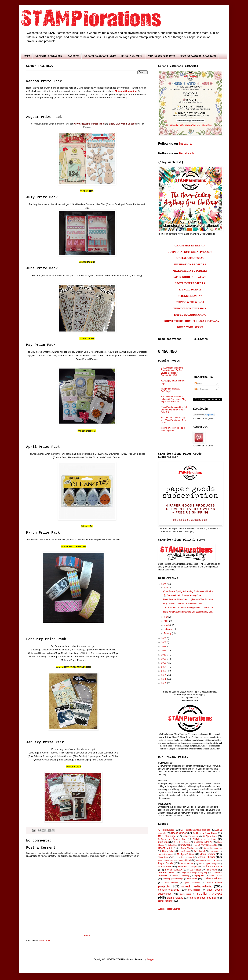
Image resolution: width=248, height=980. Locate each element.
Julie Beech (215, 851)
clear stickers (171, 883)
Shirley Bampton (212, 866)
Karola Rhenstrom (166, 854)
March (167, 625)
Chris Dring (163, 842)
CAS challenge (167, 836)
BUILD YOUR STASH (190, 327)
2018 (164, 663)
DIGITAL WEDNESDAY (190, 258)
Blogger (150, 959)
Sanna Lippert (187, 864)
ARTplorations (166, 830)
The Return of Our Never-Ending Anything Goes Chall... (189, 608)
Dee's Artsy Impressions (206, 845)
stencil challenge (166, 901)
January (168, 633)
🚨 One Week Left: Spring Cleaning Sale (182, 595)
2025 (164, 638)
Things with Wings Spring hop (194, 873)
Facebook (186, 153)
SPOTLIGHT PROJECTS (190, 283)
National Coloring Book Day (207, 860)
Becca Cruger (179, 833)
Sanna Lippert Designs (208, 864)
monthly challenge (169, 890)
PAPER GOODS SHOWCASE (190, 277)
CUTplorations (210, 836)
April (166, 621)
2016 (164, 671)
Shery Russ (165, 866)
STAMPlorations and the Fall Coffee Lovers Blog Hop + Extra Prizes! (174, 410)
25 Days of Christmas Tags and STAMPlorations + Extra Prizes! (174, 420)
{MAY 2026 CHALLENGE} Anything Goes (173, 429)
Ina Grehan (185, 851)
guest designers (192, 883)
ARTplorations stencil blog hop (196, 830)
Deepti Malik (165, 848)
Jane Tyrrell (199, 851)
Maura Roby (163, 857)
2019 (164, 659)
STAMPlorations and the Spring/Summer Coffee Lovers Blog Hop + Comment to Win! (172, 372)
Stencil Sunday (173, 870)
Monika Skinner (206, 857)
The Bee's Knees (166, 873)
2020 (164, 655)
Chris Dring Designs (182, 842)
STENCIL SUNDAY (190, 290)
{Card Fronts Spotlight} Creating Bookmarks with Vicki (188, 591)
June (166, 588)
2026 (164, 584)
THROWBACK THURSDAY (190, 308)
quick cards (185, 894)
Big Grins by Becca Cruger (205, 833)
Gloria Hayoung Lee (213, 848)
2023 (164, 642)
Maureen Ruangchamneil (183, 857)
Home (27, 56)
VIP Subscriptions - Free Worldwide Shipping (182, 56)
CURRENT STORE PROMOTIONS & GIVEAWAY (190, 321)
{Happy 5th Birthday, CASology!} (170, 390)
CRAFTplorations (191, 836)
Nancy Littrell (185, 860)
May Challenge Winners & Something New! (183, 604)
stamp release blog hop (203, 898)
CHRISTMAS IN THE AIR (190, 246)
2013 (164, 683)
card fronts (192, 879)
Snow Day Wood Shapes (122, 124)
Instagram (187, 143)
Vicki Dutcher (216, 876)
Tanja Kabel (212, 870)
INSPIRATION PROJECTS (190, 264)
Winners (73, 56)
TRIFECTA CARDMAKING (190, 315)
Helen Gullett (168, 851)
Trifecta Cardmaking (181, 876)
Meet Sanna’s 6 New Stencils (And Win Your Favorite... (189, 599)
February (168, 629)
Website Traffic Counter (169, 909)
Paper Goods (165, 863)
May (166, 617)
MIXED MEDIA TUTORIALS (190, 271)
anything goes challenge (173, 879)
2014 (164, 679)
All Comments (202, 389)
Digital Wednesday (189, 848)
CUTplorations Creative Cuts (172, 839)
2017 (164, 667)
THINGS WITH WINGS (190, 302)
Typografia (199, 876)
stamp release (175, 898)
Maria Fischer (207, 854)
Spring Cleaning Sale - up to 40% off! (113, 56)
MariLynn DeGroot (186, 854)
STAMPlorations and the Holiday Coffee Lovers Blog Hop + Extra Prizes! (173, 399)
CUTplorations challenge (205, 839)
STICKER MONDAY (190, 296)
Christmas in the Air (203, 842)
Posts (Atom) (45, 941)
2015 (164, 675)
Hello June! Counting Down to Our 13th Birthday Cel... (188, 612)
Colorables (172, 845)
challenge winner (212, 879)
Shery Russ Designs (188, 867)
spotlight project (209, 893)
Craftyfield (185, 845)
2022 (164, 647)
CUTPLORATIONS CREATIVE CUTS (190, 252)
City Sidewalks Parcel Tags (89, 124)
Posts (198, 384)
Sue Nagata (195, 870)
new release (194, 890)
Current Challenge (49, 56)
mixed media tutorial (197, 886)
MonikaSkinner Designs (167, 860)
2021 (164, 651)
